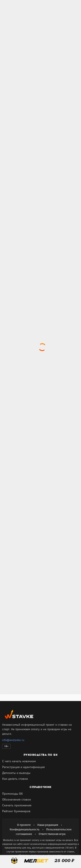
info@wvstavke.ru (13, 740)
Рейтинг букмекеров (16, 811)
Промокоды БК (13, 794)
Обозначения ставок (17, 800)
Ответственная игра (52, 834)
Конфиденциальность (25, 829)
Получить (21, 649)
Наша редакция (48, 825)
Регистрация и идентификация (23, 767)
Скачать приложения (17, 805)
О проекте (24, 825)
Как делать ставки (15, 779)
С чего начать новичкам (19, 761)
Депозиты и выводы (16, 773)
